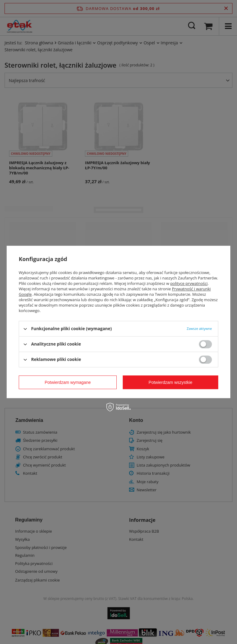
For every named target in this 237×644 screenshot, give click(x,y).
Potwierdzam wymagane (68, 382)
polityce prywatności (189, 283)
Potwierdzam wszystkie (171, 382)
